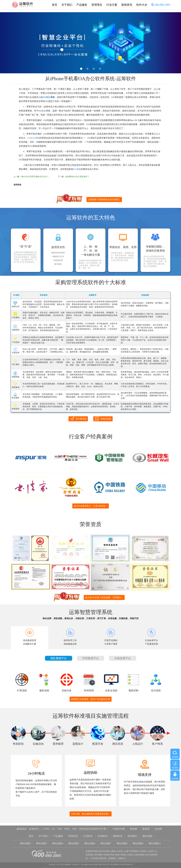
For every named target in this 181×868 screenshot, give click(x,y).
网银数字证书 (58, 257)
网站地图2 (26, 841)
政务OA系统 (121, 852)
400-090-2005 (161, 5)
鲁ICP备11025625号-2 (103, 862)
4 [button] (100, 69)
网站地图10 (155, 841)
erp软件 (150, 849)
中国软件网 (119, 827)
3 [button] (94, 69)
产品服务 (82, 5)
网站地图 (147, 834)
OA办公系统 (49, 97)
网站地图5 (74, 841)
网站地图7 (106, 841)
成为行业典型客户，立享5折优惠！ (91, 505)
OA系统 (77, 169)
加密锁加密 (58, 260)
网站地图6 (90, 841)
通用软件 (118, 834)
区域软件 (103, 834)
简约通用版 (78, 419)
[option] (90, 43)
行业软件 (88, 834)
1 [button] (81, 69)
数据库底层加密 (58, 253)
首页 (55, 5)
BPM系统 (98, 852)
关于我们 (67, 5)
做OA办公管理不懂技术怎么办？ (35, 177)
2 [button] (87, 69)
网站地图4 (58, 841)
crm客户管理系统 (131, 849)
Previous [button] (8, 44)
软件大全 (142, 5)
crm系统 (112, 849)
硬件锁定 (58, 264)
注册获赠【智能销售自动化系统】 (104, 200)
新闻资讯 (127, 5)
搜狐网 (146, 827)
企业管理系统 (139, 852)
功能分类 (103, 856)
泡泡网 (158, 827)
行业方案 (112, 5)
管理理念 (97, 5)
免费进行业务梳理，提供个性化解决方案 (91, 697)
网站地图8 (122, 841)
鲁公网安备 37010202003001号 (122, 862)
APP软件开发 (109, 852)
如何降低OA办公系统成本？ (77, 177)
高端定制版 (103, 419)
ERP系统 (143, 849)
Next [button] (173, 44)
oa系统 (129, 852)
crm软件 (119, 849)
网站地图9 (138, 841)
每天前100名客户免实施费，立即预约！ (104, 595)
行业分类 (94, 856)
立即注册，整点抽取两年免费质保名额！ (91, 812)
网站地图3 (42, 841)
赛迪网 (133, 827)
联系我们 (133, 834)
